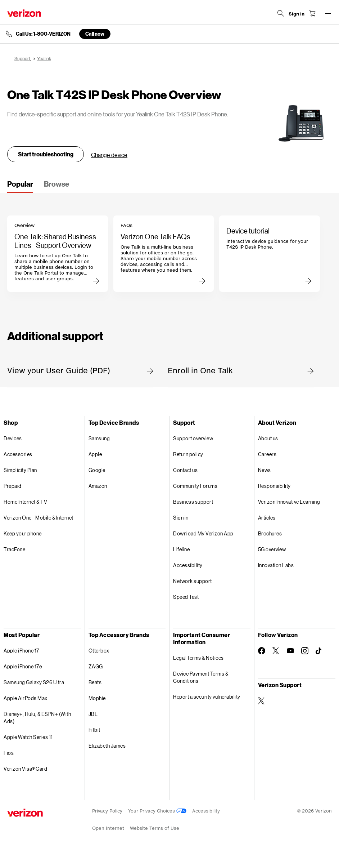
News (265, 470)
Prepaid (13, 486)
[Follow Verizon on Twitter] (276, 651)
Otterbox (99, 651)
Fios (9, 753)
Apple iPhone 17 (21, 651)
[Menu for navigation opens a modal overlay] (328, 13)
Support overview (193, 438)
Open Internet (108, 828)
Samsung (99, 438)
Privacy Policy (107, 811)
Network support (193, 581)
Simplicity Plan (20, 470)
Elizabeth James (107, 746)
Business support (193, 502)
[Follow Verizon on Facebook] (262, 651)
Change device (109, 155)
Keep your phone (23, 533)
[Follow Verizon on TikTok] (319, 651)
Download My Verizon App (203, 533)
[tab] (20, 186)
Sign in (181, 518)
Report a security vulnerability (207, 697)
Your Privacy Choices (157, 811)
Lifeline (181, 549)
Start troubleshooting (46, 154)
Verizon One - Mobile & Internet (39, 518)
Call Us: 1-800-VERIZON (43, 34)
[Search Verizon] (281, 13)
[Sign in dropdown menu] (297, 14)
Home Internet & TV (25, 502)
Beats (95, 682)
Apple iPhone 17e (23, 666)
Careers (267, 454)
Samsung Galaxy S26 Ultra (34, 682)
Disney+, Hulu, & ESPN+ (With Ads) (37, 718)
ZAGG (96, 666)
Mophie (97, 698)
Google (97, 470)
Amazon (98, 486)
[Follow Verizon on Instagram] (305, 651)
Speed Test (186, 597)
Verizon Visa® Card (25, 769)
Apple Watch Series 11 (28, 737)
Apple (95, 454)
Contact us (185, 470)
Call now (95, 34)
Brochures (270, 533)
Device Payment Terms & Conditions (201, 677)
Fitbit (94, 730)
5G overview (272, 549)
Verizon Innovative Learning (289, 502)
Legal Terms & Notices (198, 658)
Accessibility (188, 565)
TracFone (14, 549)
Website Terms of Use (155, 828)
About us (268, 438)
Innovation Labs (276, 565)
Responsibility (274, 486)
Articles (267, 518)
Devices (13, 438)
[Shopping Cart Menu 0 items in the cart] (312, 13)
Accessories (18, 454)
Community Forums (195, 486)
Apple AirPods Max (26, 698)
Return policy (188, 454)
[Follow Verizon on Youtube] (290, 651)
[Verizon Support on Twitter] (262, 701)
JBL (93, 714)
